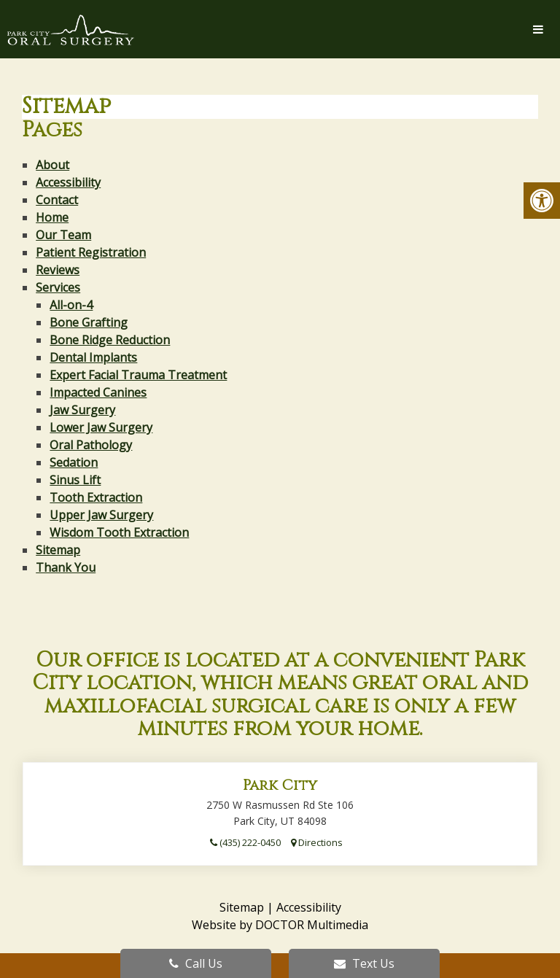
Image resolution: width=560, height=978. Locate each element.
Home (52, 217)
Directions (317, 842)
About (52, 165)
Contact (57, 200)
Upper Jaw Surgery (101, 515)
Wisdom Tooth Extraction (119, 532)
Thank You (66, 567)
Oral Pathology (91, 445)
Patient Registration (91, 252)
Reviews (58, 270)
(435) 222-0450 (245, 842)
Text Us (364, 963)
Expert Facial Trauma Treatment (138, 375)
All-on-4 (71, 305)
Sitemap (58, 550)
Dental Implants (93, 357)
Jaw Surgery (82, 410)
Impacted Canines (98, 392)
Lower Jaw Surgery (101, 427)
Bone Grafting (89, 322)
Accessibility (68, 182)
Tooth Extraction (96, 497)
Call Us (196, 963)
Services (58, 287)
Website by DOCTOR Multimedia (280, 925)
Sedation (74, 462)
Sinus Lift (75, 480)
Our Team (63, 235)
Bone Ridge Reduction (110, 340)
